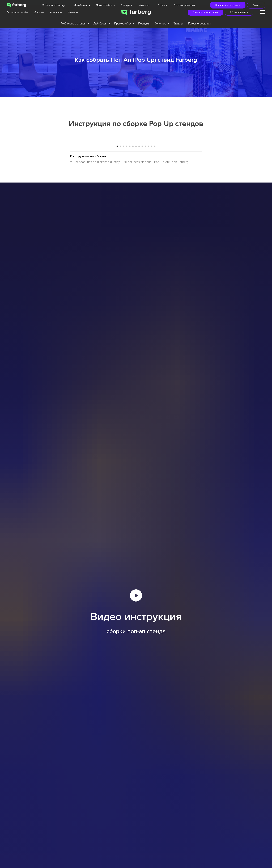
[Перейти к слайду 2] (120, 243)
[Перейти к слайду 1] (117, 243)
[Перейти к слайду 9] (142, 243)
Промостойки (123, 24)
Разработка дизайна (18, 12)
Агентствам (56, 12)
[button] (205, 12)
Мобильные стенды (74, 24)
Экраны (178, 24)
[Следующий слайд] (228, 189)
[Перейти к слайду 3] (124, 243)
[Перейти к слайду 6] (133, 243)
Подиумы (144, 24)
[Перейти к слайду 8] (139, 243)
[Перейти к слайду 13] (155, 243)
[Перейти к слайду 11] (148, 243)
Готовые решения (200, 24)
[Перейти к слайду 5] (130, 243)
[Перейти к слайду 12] (152, 243)
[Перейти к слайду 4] (127, 243)
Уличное (161, 24)
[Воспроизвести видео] (136, 692)
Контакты (73, 12)
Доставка (39, 12)
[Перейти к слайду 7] (136, 243)
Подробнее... (183, 3)
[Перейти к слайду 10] (145, 243)
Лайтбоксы (101, 24)
